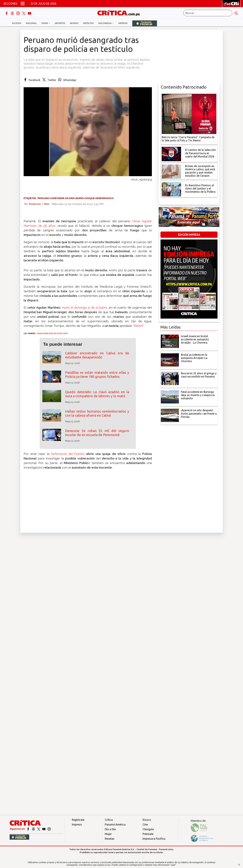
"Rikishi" (138, 326)
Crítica (109, 820)
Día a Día (110, 829)
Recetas (110, 839)
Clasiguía (148, 829)
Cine (145, 824)
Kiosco (147, 820)
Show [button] (45, 23)
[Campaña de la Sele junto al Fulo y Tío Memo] (189, 114)
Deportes (60, 23)
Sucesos (17, 23)
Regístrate (78, 820)
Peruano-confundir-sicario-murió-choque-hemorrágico (76, 198)
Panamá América (115, 824)
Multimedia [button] (105, 23)
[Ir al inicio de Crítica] (120, 13)
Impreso (123, 23)
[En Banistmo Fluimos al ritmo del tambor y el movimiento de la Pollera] (171, 189)
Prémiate (148, 834)
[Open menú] (23, 4)
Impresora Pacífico (154, 839)
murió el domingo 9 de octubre (84, 308)
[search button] (236, 13)
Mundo (74, 23)
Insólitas (88, 23)
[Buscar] (208, 13)
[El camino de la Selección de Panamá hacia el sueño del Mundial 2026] (171, 154)
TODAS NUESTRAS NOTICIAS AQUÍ (52, 334)
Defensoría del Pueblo (68, 454)
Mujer (108, 834)
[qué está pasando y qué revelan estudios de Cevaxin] (171, 171)
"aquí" (173, 865)
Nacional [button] (31, 23)
